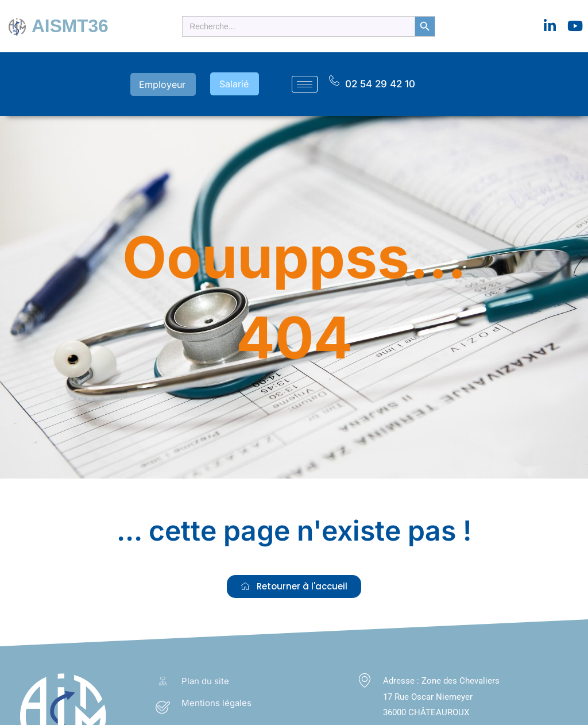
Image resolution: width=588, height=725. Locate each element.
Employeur (171, 83)
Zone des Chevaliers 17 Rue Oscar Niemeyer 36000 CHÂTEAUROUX (441, 695)
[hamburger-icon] (305, 83)
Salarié (237, 83)
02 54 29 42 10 (380, 82)
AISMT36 (68, 26)
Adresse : (402, 678)
